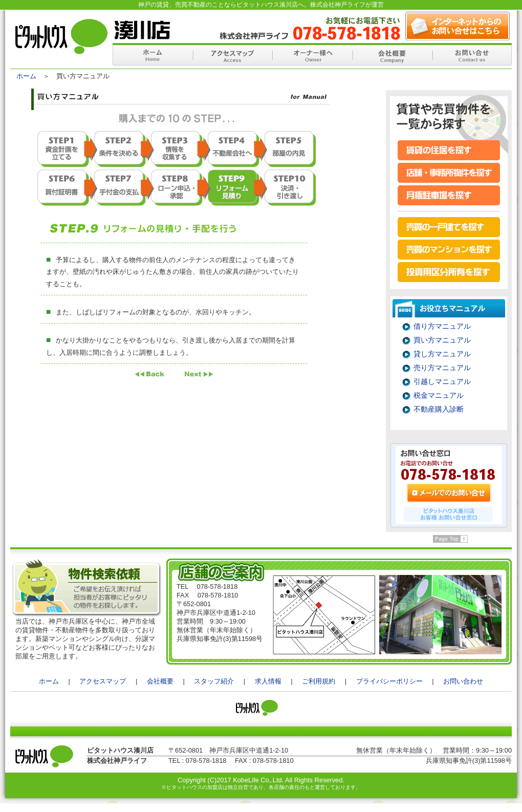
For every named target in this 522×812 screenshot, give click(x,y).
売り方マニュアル (442, 368)
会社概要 (392, 54)
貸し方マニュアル (442, 354)
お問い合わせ (463, 681)
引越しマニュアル (442, 381)
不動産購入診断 (439, 409)
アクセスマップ (232, 54)
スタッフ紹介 (214, 681)
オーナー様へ (312, 54)
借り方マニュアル (442, 326)
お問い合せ (472, 54)
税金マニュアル (439, 395)
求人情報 (268, 681)
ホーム (153, 54)
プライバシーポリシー (389, 681)
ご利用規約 (319, 681)
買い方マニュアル (442, 340)
